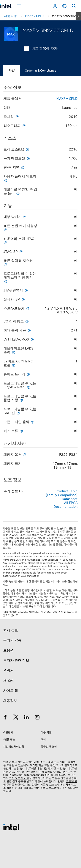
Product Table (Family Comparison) (62, 493)
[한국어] (64, 6)
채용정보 (10, 701)
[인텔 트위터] (16, 718)
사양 (11, 70)
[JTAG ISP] (21, 252)
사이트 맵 (11, 691)
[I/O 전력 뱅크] (27, 321)
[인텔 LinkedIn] (27, 718)
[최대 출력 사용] (29, 330)
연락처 (8, 670)
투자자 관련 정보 (16, 661)
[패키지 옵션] (25, 455)
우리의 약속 (12, 640)
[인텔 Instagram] (37, 718)
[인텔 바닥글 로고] (12, 827)
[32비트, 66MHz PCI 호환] (14, 365)
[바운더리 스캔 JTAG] (6, 243)
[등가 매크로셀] (28, 158)
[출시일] (17, 117)
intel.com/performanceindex (28, 775)
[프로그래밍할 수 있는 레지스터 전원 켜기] (6, 281)
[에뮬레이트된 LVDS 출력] (14, 352)
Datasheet (70, 499)
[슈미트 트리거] (28, 374)
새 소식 (9, 681)
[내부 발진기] (25, 217)
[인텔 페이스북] (5, 718)
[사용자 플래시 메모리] (6, 180)
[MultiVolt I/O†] (28, 308)
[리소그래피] (24, 126)
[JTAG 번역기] (26, 290)
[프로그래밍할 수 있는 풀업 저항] (21, 400)
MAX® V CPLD (67, 99)
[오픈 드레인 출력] (33, 422)
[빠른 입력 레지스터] (6, 265)
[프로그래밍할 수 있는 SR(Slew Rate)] (29, 387)
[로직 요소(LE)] (27, 149)
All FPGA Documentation (66, 505)
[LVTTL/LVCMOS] (32, 339)
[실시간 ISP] (23, 299)
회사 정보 (11, 630)
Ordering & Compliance (40, 71)
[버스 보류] (21, 431)
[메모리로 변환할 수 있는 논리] (18, 193)
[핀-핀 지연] (23, 167)
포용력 (8, 650)
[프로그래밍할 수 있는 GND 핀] (18, 413)
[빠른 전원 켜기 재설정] (6, 230)
